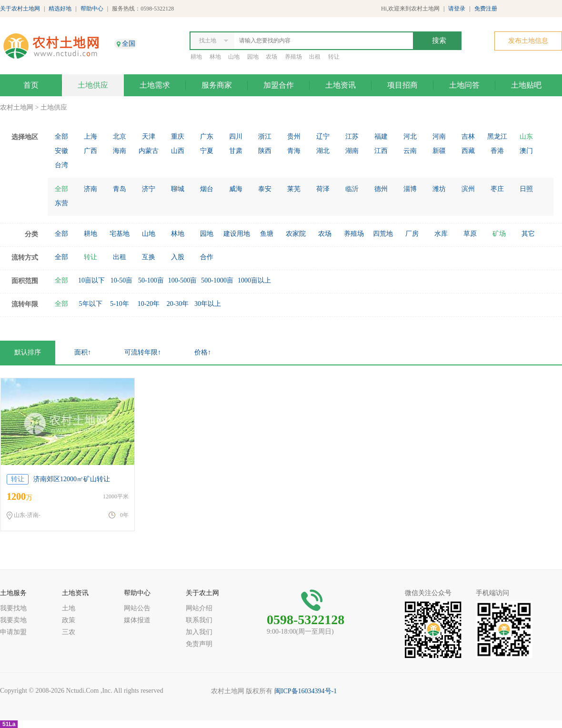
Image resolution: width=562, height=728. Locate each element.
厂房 (412, 234)
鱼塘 (267, 234)
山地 (234, 57)
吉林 (468, 136)
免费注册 (486, 9)
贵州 (294, 136)
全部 (61, 136)
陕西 (265, 151)
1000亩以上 (254, 280)
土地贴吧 (526, 85)
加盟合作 (279, 85)
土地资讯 (341, 85)
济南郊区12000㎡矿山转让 (72, 479)
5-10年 (120, 304)
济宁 (149, 189)
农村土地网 (17, 107)
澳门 (526, 151)
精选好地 (60, 9)
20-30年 (178, 304)
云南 (410, 151)
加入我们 (199, 632)
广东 (207, 136)
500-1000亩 (217, 280)
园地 (253, 57)
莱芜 (294, 189)
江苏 (352, 136)
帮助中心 (92, 9)
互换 (149, 257)
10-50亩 (122, 280)
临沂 (352, 189)
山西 (178, 151)
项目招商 (402, 85)
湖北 (323, 151)
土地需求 (155, 85)
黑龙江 (497, 136)
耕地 (196, 57)
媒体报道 (137, 620)
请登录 (457, 9)
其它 (528, 234)
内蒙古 (149, 151)
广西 (90, 151)
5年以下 (91, 304)
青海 (294, 151)
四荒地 (383, 234)
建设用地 (237, 234)
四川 (236, 136)
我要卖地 (13, 620)
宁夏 (207, 151)
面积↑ (83, 352)
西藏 (468, 151)
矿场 (499, 234)
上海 (90, 136)
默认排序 (28, 352)
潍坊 (439, 189)
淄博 (410, 189)
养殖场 (293, 57)
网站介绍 (199, 608)
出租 (315, 57)
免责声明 (199, 644)
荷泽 (323, 189)
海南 (120, 151)
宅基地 (120, 234)
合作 (207, 257)
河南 (439, 136)
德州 (381, 189)
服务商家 (217, 85)
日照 (526, 189)
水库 (441, 234)
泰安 (265, 189)
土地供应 (93, 85)
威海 (236, 189)
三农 (69, 632)
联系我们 (199, 620)
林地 (215, 57)
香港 (497, 151)
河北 (410, 136)
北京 (120, 136)
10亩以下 (91, 280)
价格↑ (203, 352)
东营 (61, 203)
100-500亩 (183, 280)
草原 (470, 234)
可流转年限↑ (143, 352)
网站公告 (137, 608)
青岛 (120, 189)
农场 (271, 57)
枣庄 (497, 189)
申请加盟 (13, 632)
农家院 (296, 234)
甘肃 (236, 151)
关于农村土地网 (20, 9)
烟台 (207, 189)
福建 (381, 136)
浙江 (265, 136)
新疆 (439, 151)
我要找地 (13, 608)
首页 (31, 85)
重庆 (178, 136)
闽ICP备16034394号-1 (306, 691)
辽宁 (323, 136)
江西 (381, 151)
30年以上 (208, 304)
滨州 (468, 189)
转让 (334, 57)
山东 (526, 136)
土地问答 (464, 85)
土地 (69, 608)
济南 (90, 189)
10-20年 (149, 304)
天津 (149, 136)
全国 (129, 44)
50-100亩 (151, 280)
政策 (69, 620)
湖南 (352, 151)
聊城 (178, 189)
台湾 (61, 165)
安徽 (61, 151)
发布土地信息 (528, 41)
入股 (178, 257)
